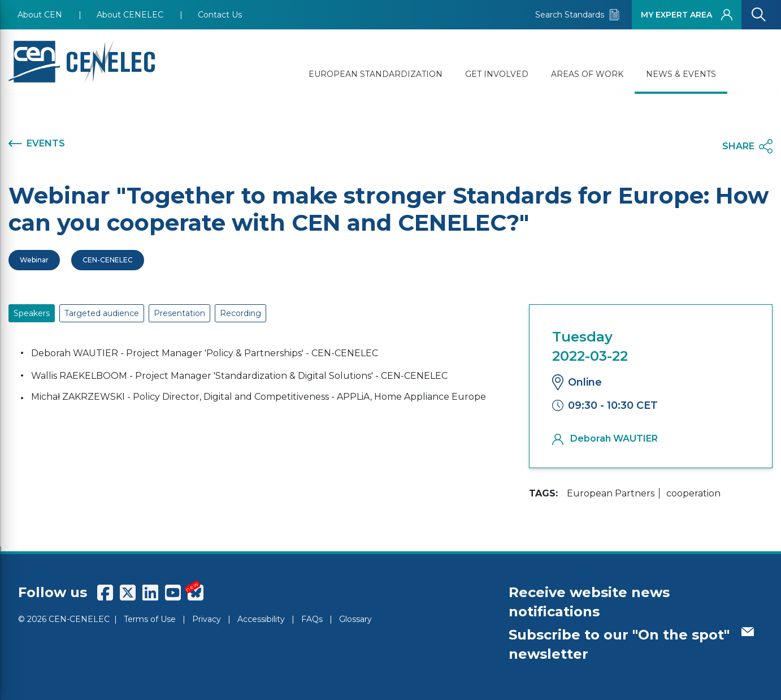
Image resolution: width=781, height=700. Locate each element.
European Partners (611, 493)
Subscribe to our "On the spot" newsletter (631, 644)
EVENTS (37, 144)
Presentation (179, 313)
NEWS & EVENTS (681, 74)
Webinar (34, 260)
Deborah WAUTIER (605, 438)
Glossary (355, 619)
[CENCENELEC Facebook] (105, 593)
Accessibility (261, 619)
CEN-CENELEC (108, 260)
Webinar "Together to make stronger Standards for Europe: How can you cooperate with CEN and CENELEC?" (389, 209)
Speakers (32, 313)
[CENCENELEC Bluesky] (196, 593)
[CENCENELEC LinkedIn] (150, 593)
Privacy (207, 619)
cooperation (693, 493)
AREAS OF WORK (587, 74)
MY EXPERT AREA (687, 15)
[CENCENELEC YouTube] (173, 593)
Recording (240, 313)
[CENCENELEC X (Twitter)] (128, 593)
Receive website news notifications (589, 602)
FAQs (312, 619)
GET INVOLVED (497, 74)
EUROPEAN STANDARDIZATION (376, 74)
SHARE (747, 146)
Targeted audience (102, 313)
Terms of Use (150, 619)
